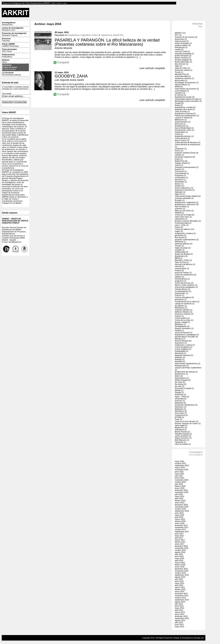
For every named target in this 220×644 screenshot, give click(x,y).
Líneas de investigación (13, 29)
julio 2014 (179, 604)
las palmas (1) (181, 306)
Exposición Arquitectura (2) (186, 405)
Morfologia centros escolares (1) (188, 101)
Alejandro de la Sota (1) (185, 109)
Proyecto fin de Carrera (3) (186, 37)
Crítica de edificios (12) (185, 229)
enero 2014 (180, 614)
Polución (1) (180, 401)
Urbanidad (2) (181, 399)
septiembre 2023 (182, 465)
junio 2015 (179, 581)
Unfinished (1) (181, 430)
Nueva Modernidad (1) (184, 128)
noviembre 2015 (182, 571)
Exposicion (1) (181, 343)
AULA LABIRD (10, 45)
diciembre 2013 (181, 616)
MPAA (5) (179, 87)
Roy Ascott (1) (181, 237)
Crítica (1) (179, 134)
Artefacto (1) (180, 357)
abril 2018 (179, 517)
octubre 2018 (180, 509)
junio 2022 (179, 472)
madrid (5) (179, 49)
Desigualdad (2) (181, 351)
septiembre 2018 (182, 511)
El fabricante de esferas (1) (186, 372)
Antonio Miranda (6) (183, 341)
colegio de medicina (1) (185, 304)
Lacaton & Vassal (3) (183, 118)
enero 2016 (180, 567)
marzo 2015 (180, 587)
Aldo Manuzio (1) (182, 440)
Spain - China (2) (182, 397)
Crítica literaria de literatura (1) (188, 142)
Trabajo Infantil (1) (182, 163)
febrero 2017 (180, 542)
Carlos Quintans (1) (183, 436)
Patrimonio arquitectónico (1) (187, 116)
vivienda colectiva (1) (184, 310)
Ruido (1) (179, 159)
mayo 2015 (179, 583)
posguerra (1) (180, 281)
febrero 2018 (180, 521)
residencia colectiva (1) (185, 78)
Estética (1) (180, 186)
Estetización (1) (181, 132)
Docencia (6, 40)
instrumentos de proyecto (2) (187, 89)
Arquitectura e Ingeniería (79, 35)
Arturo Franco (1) (182, 140)
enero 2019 (180, 503)
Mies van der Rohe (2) (184, 211)
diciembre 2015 (181, 569)
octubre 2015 (180, 573)
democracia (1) (181, 80)
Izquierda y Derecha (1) (185, 190)
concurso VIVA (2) (182, 51)
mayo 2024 (179, 461)
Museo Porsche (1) (183, 58)
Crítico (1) (179, 165)
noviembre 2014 (182, 596)
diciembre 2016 (181, 546)
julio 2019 (179, 494)
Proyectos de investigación (14, 34)
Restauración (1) (182, 366)
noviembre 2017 (182, 527)
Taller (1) (178, 66)
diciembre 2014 (181, 594)
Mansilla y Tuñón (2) (183, 260)
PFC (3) (178, 35)
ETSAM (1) (179, 417)
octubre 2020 (180, 482)
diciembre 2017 (181, 525)
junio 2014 (179, 606)
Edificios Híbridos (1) (183, 312)
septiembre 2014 (182, 600)
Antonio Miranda (63, 48)
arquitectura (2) (181, 256)
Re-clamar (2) (181, 384)
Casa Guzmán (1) (182, 111)
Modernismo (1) (181, 374)
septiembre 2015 (182, 575)
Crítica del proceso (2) (184, 283)
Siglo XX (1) (180, 194)
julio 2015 (179, 579)
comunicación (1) (182, 268)
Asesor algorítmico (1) (184, 188)
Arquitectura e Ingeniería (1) (187, 202)
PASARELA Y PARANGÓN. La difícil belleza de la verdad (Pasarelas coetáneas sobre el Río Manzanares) (107, 42)
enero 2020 (180, 488)
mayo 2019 (179, 496)
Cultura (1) (179, 316)
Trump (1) (179, 72)
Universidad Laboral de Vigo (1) (188, 99)
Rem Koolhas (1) (182, 206)
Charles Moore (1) (182, 289)
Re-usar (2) (180, 386)
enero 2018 (180, 523)
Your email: (7, 94)
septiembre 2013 (182, 618)
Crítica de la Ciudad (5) (185, 215)
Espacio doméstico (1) (184, 328)
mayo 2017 (179, 536)
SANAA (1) (179, 213)
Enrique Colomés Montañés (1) (188, 221)
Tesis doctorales (9, 50)
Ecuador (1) (180, 200)
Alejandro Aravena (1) (184, 355)
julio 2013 (179, 622)
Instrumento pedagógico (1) (186, 287)
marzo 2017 (180, 540)
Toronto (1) (179, 246)
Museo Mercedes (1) (183, 62)
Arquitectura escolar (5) (185, 97)
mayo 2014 (179, 608)
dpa (53, 3)
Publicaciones (8, 56)
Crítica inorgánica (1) (184, 347)
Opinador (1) (180, 192)
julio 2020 (179, 484)
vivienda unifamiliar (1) (184, 198)
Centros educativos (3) (184, 297)
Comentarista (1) (182, 173)
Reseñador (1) (181, 182)
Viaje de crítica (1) (182, 68)
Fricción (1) (180, 295)
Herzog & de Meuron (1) (185, 264)
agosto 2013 (180, 620)
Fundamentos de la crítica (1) (187, 302)
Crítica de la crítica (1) (184, 320)
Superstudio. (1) (181, 293)
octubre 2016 (180, 550)
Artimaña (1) (180, 361)
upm (65, 3)
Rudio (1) (179, 105)
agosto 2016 (180, 552)
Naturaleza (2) (181, 411)
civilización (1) (181, 149)
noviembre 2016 (182, 548)
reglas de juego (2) (183, 248)
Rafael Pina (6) (181, 161)
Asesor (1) (179, 184)
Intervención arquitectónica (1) (188, 363)
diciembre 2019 (181, 490)
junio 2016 (179, 556)
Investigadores (9, 24)
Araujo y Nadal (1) (182, 322)
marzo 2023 (180, 468)
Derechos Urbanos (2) (184, 314)
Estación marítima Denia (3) (186, 153)
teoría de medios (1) (183, 273)
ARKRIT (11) (180, 33)
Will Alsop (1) (180, 242)
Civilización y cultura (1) (185, 345)
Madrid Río (118, 35)
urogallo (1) (180, 250)
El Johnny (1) (180, 95)
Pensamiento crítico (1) (185, 130)
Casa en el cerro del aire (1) (186, 421)
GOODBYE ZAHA (71, 76)
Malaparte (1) (180, 409)
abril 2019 (179, 498)
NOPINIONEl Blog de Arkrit (9, 67)
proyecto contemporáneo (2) (187, 240)
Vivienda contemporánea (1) (187, 167)
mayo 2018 (179, 515)
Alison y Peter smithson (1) (186, 285)
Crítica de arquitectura (102, 35)
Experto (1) (179, 169)
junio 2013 (179, 625)
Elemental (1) (180, 353)
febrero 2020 (180, 486)
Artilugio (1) (180, 359)
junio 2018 (179, 513)
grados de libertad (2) (184, 254)
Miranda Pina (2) (182, 74)
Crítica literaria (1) (182, 138)
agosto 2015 (180, 577)
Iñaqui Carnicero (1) (183, 438)
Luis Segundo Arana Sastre (69, 80)
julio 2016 (179, 554)
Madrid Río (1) (181, 428)
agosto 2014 (180, 602)
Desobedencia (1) (182, 279)
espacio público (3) (183, 45)
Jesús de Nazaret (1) (184, 333)
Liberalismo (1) (181, 219)
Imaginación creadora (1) (185, 233)
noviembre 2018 (182, 507)
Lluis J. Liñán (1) (182, 225)
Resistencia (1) (181, 47)
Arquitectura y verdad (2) (185, 107)
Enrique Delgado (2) (183, 60)
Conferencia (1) (181, 415)
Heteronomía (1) (182, 41)
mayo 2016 (179, 558)
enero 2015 (180, 591)
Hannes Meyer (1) (182, 85)
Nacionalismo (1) (182, 378)
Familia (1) (179, 330)
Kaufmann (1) (181, 407)
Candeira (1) (180, 93)
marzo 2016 (180, 563)
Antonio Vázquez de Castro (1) (188, 423)
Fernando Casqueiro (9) (185, 157)
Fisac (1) (178, 419)
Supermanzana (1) (183, 122)
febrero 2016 (180, 565)
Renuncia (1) (180, 124)
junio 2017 (179, 534)
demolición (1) (181, 299)
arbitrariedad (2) (181, 252)
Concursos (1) (181, 171)
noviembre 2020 (182, 480)
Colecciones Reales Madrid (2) (188, 196)
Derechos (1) (180, 180)
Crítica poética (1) (182, 318)
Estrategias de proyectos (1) (187, 82)
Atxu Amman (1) (182, 64)
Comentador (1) (181, 178)
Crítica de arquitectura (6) (186, 275)
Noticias (6, 61)
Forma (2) (179, 227)
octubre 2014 (180, 598)
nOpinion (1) (180, 209)
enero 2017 (180, 544)
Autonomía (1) (181, 39)
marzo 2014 (180, 612)
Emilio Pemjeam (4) (183, 56)
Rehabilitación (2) (182, 326)
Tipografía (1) (180, 442)
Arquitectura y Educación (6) (187, 204)
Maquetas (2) (180, 403)
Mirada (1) (179, 390)
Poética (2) (179, 271)
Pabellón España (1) (183, 434)
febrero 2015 (180, 589)
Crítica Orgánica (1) (183, 349)
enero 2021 (180, 478)
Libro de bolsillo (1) (183, 444)
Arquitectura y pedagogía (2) (187, 335)
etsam (59, 3)
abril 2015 (179, 585)
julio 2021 (179, 476)
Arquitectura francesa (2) (185, 113)
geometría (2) (180, 235)
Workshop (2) (180, 394)
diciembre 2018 (181, 505)
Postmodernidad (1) (183, 223)
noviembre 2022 (182, 470)
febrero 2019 (180, 501)
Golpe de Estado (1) (183, 43)
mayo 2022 (179, 474)
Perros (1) (179, 151)
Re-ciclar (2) (180, 382)
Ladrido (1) (179, 155)
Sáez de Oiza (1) (182, 262)
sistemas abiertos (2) (184, 244)
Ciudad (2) (179, 103)
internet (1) (179, 266)
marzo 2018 (180, 519)
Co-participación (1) (183, 291)
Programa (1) (180, 175)
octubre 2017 (180, 529)
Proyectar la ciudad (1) (184, 388)
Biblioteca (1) (180, 324)
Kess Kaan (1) (181, 413)
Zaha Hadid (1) (181, 425)
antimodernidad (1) (183, 76)
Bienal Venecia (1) (182, 432)
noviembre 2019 (182, 492)
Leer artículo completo (152, 68)
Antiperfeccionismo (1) (184, 136)
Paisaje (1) (179, 392)
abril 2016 (179, 560)
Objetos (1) (179, 277)
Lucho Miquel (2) (182, 91)
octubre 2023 (180, 463)
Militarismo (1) (181, 120)
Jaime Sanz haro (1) (183, 217)
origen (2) (179, 231)
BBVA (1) (179, 258)
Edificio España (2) (183, 380)
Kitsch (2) (179, 376)
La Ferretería (12, 74)
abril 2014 (179, 610)
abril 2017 (179, 538)
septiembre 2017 (182, 532)
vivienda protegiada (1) (184, 54)
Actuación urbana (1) (184, 70)
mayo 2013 (179, 627)
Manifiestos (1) (181, 308)
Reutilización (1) (182, 126)
